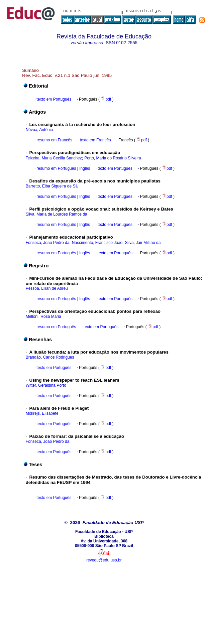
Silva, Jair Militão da (143, 243)
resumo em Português (56, 168)
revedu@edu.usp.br (104, 560)
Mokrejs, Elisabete (42, 413)
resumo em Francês (54, 140)
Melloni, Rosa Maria (43, 316)
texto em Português (54, 99)
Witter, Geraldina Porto (46, 385)
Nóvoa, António (39, 130)
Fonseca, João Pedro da (48, 243)
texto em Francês (95, 140)
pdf (106, 99)
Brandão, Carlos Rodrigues (50, 357)
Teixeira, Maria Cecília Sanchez (54, 158)
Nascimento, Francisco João (97, 243)
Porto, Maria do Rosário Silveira (113, 158)
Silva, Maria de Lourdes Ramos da (57, 214)
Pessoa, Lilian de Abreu (47, 288)
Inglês (84, 168)
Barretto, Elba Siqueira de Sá (52, 186)
